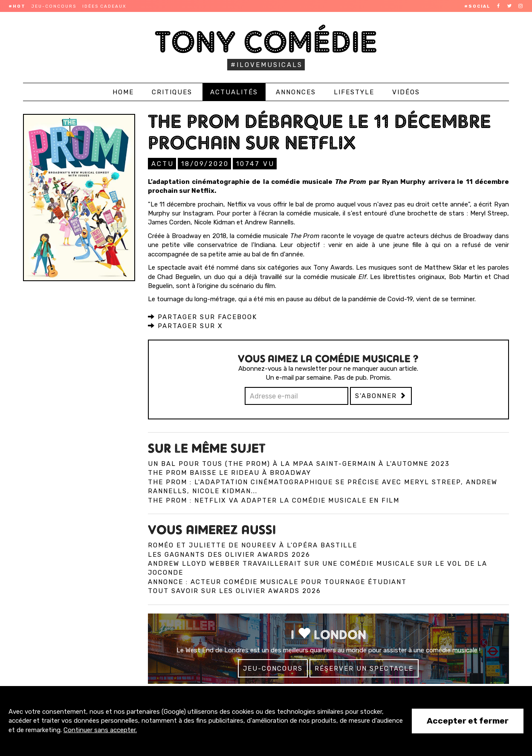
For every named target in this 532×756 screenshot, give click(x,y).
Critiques (172, 92)
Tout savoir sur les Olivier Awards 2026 (234, 590)
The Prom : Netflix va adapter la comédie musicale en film (274, 500)
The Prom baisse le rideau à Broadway (230, 472)
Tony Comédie (266, 42)
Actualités (234, 92)
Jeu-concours (54, 6)
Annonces (296, 92)
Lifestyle (354, 92)
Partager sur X (185, 326)
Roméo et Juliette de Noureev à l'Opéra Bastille (253, 545)
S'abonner (381, 395)
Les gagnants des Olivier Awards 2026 (229, 554)
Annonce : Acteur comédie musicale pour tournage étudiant (277, 582)
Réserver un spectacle (364, 668)
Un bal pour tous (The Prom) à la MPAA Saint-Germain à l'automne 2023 (299, 463)
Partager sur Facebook (202, 317)
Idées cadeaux (104, 6)
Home (123, 92)
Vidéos (406, 92)
